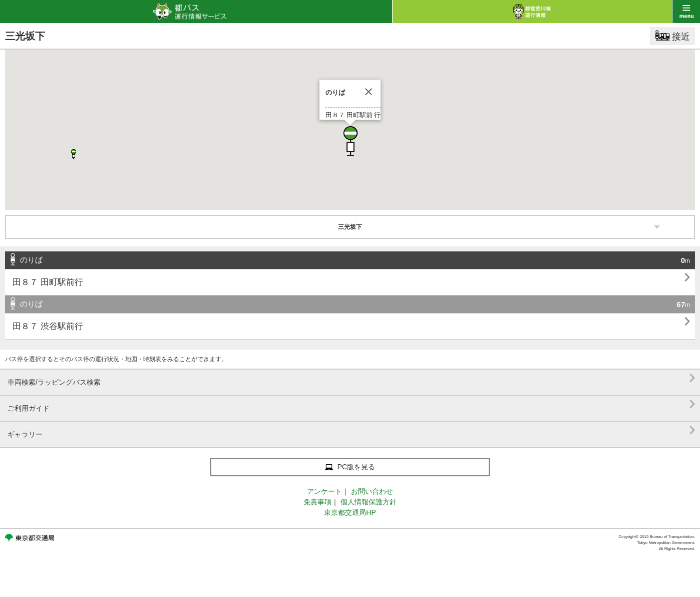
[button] (350, 141)
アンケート (324, 491)
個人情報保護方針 (369, 502)
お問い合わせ (372, 491)
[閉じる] (369, 92)
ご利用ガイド (351, 404)
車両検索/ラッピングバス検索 (351, 378)
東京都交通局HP (350, 512)
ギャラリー (351, 430)
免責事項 (317, 502)
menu (686, 12)
